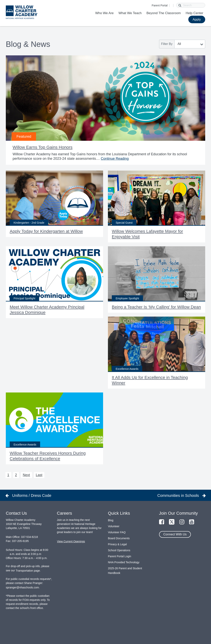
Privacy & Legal (117, 544)
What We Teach (130, 13)
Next (26, 475)
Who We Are (104, 13)
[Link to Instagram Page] (182, 522)
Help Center (194, 13)
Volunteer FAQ (117, 532)
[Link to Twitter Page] (172, 522)
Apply (197, 19)
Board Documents (119, 538)
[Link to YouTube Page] (192, 522)
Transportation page (28, 571)
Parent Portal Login (120, 556)
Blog (111, 520)
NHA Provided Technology (124, 562)
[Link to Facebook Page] (162, 522)
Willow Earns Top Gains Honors (43, 147)
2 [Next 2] (16, 475)
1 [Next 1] (8, 475)
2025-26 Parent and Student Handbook (125, 571)
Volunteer (114, 526)
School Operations (119, 550)
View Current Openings (71, 541)
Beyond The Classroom (164, 13)
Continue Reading (115, 159)
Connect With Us (175, 534)
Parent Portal (160, 5)
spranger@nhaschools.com (22, 587)
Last (39, 475)
